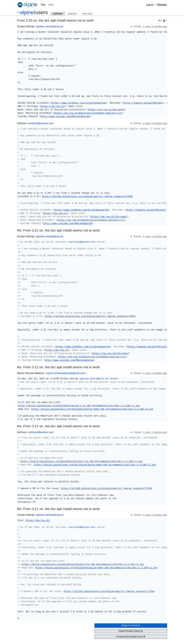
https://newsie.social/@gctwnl (143, 103)
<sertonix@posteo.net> (41, 123)
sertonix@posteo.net (82, 242)
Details (138, 26)
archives (58, 14)
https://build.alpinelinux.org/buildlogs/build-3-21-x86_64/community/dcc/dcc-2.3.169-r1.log (79, 406)
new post (87, 14)
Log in (150, 5)
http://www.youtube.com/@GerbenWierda (65, 116)
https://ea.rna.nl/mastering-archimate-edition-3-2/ (88, 113)
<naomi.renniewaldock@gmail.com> (65, 373)
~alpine (25, 12)
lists (43, 5)
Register (162, 5)
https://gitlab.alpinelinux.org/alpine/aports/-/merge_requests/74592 (87, 196)
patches (72, 14)
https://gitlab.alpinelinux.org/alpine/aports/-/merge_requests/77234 (106, 488)
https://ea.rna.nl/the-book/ (106, 110)
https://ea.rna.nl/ (53, 106)
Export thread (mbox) (131, 631)
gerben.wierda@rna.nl (94, 379)
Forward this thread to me (131, 637)
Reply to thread (131, 625)
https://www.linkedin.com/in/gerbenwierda (79, 103)
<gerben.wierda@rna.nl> (49, 26)
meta (51, 5)
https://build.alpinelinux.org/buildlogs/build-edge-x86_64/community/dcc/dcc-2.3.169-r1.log (92, 409)
